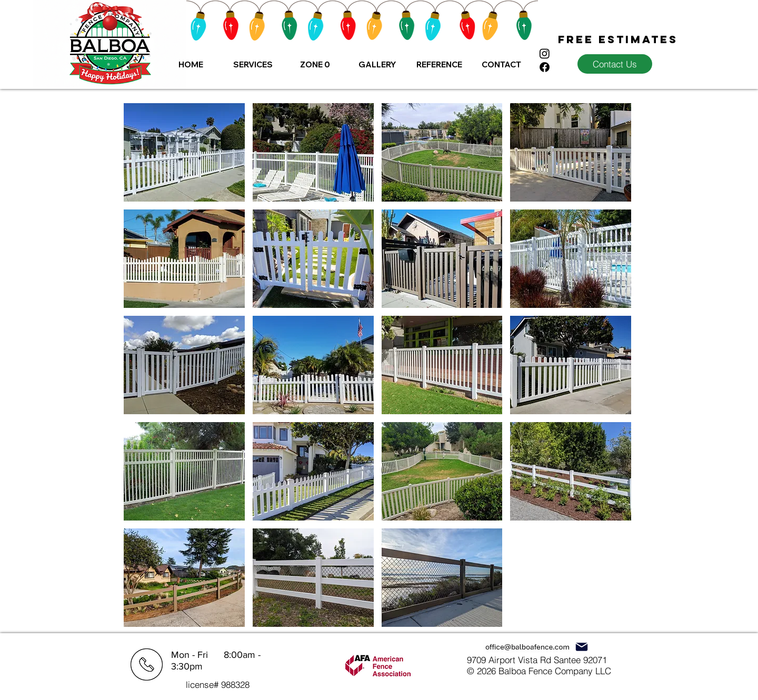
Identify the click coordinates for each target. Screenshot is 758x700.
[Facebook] (545, 67)
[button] (253, 64)
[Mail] (581, 647)
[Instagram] (545, 53)
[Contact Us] (615, 64)
